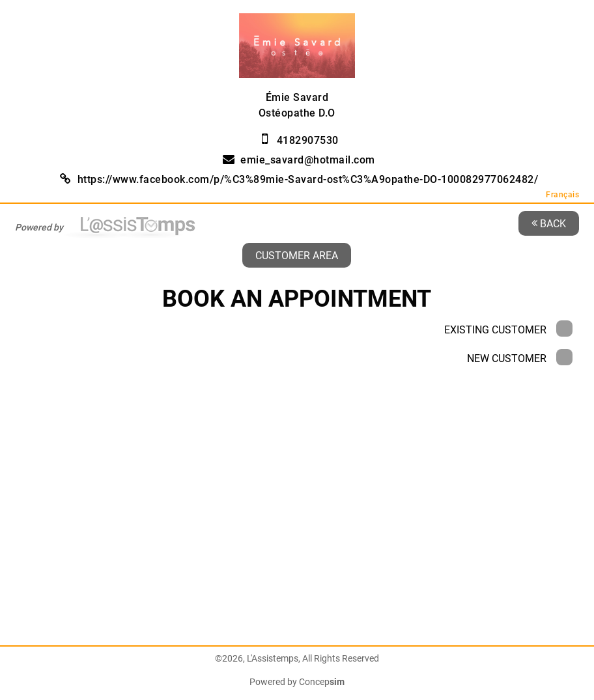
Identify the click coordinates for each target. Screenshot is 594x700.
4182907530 (308, 140)
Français (562, 195)
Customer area (297, 255)
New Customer (520, 358)
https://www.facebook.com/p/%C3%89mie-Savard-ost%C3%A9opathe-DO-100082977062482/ (308, 179)
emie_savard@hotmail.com (308, 160)
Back (549, 223)
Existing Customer (508, 330)
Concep (322, 682)
